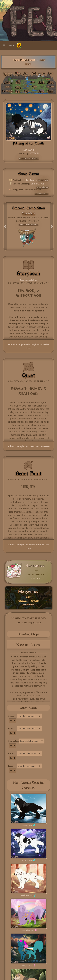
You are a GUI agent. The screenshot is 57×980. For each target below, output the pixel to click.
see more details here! (28, 224)
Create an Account (8, 74)
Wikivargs (18, 74)
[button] (4, 46)
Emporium (41, 74)
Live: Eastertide (18, 88)
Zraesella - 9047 (28, 930)
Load (13, 721)
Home (11, 45)
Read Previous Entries (28, 280)
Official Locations (51, 83)
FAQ (34, 73)
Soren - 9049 (27, 860)
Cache (33, 82)
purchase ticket (42, 194)
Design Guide (18, 92)
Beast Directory (41, 92)
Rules (51, 73)
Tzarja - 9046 (27, 965)
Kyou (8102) (28, 150)
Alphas (8, 87)
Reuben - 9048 (27, 895)
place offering (42, 187)
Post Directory (26, 75)
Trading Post (26, 92)
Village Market (18, 83)
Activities (34, 87)
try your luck (43, 180)
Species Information (8, 83)
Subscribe (51, 87)
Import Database (41, 83)
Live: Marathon (7, 91)
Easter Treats (30, 180)
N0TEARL (34, 153)
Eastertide (36, 566)
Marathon (28, 592)
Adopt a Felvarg (50, 92)
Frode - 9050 (27, 825)
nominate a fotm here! (28, 158)
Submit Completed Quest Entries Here (28, 446)
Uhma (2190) (37, 184)
